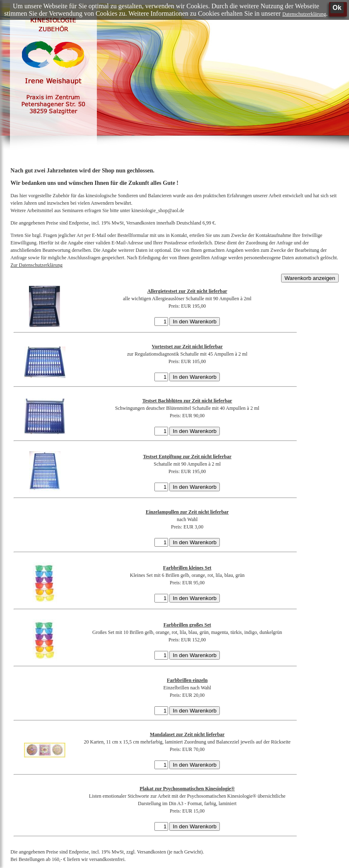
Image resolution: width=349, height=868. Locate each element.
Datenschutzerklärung (304, 14)
